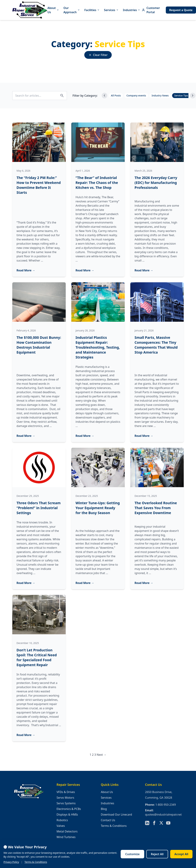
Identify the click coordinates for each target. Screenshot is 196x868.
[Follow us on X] (161, 823)
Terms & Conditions (114, 826)
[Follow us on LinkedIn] (147, 823)
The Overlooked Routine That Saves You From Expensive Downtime (156, 508)
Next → (101, 755)
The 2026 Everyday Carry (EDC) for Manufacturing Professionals (156, 183)
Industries (132, 10)
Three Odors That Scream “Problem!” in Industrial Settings (39, 508)
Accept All (181, 854)
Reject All (157, 854)
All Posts (116, 95)
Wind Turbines (66, 837)
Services (111, 10)
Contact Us (108, 820)
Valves (61, 826)
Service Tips (181, 95)
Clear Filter (98, 55)
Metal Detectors (67, 831)
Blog (104, 809)
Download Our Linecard (116, 814)
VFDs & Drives (66, 792)
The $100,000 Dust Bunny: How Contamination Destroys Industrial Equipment (39, 345)
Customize (132, 854)
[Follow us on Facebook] (154, 823)
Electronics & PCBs (69, 809)
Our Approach (72, 10)
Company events (136, 95)
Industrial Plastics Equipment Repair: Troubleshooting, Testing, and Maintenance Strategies (98, 347)
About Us (53, 10)
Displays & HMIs (67, 814)
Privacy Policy (11, 862)
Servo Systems (66, 803)
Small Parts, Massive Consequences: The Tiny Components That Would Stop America (156, 345)
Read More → (26, 270)
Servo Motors (65, 798)
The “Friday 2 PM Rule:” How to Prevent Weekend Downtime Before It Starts (39, 185)
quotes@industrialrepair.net (163, 814)
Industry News (160, 95)
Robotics (62, 820)
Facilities (92, 10)
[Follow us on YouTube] (168, 823)
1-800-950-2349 (166, 805)
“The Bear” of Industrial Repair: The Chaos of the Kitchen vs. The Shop (97, 183)
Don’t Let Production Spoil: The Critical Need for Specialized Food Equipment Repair (37, 657)
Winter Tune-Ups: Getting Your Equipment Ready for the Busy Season (98, 508)
